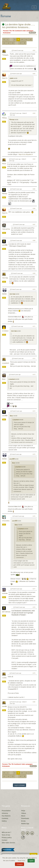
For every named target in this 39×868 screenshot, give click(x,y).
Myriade (12, 120)
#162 (34, 74)
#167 (34, 224)
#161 (34, 50)
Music (23, 816)
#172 (34, 358)
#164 (34, 159)
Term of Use (6, 835)
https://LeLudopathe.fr (26, 154)
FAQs (23, 811)
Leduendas (6, 363)
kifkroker (5, 331)
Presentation (6, 811)
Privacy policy (7, 838)
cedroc (4, 678)
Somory (4, 294)
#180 (34, 702)
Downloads (25, 818)
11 (26, 39)
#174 (34, 411)
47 (21, 43)
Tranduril (5, 55)
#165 (34, 189)
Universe (5, 813)
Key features (6, 816)
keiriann (5, 593)
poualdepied (6, 229)
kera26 (4, 707)
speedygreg (6, 521)
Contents (5, 818)
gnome (11, 78)
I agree (31, 861)
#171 (34, 326)
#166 (34, 208)
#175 (34, 454)
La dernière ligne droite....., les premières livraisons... (18, 26)
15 (13, 43)
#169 (34, 273)
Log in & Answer (19, 785)
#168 (34, 240)
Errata (23, 821)
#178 (34, 607)
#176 (34, 516)
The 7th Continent (15, 31)
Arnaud (4, 118)
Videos (24, 813)
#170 (34, 289)
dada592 (5, 245)
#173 (34, 374)
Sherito (5, 78)
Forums (6, 31)
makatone (5, 278)
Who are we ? (6, 832)
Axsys (4, 164)
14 (9, 43)
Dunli (4, 379)
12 (30, 39)
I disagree (19, 864)
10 (22, 39)
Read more (22, 861)
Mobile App (25, 824)
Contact (4, 840)
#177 (34, 589)
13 (4, 43)
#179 (34, 673)
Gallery (4, 821)
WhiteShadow (6, 612)
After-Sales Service (8, 843)
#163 (34, 113)
